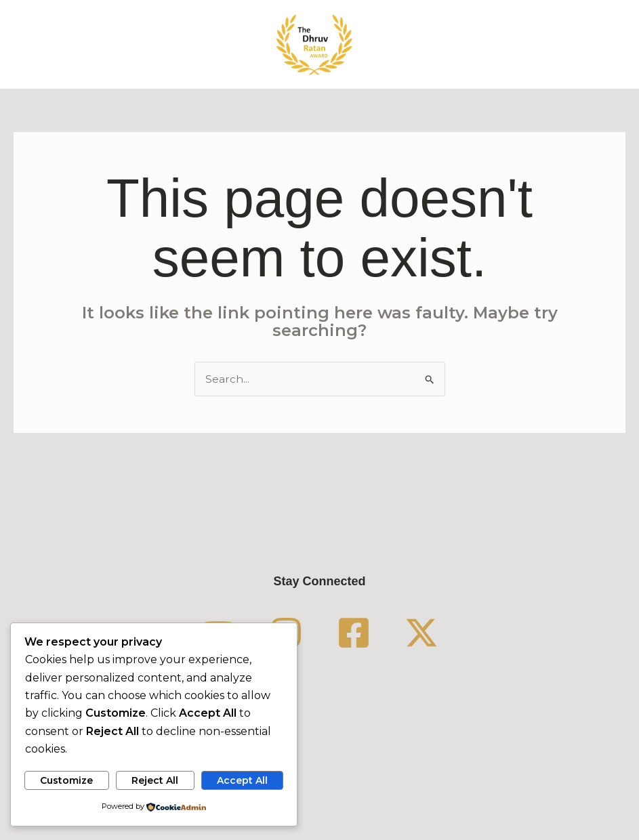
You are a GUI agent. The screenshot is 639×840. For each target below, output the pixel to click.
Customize (66, 780)
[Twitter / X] (421, 633)
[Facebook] (354, 633)
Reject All (155, 780)
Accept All (242, 780)
